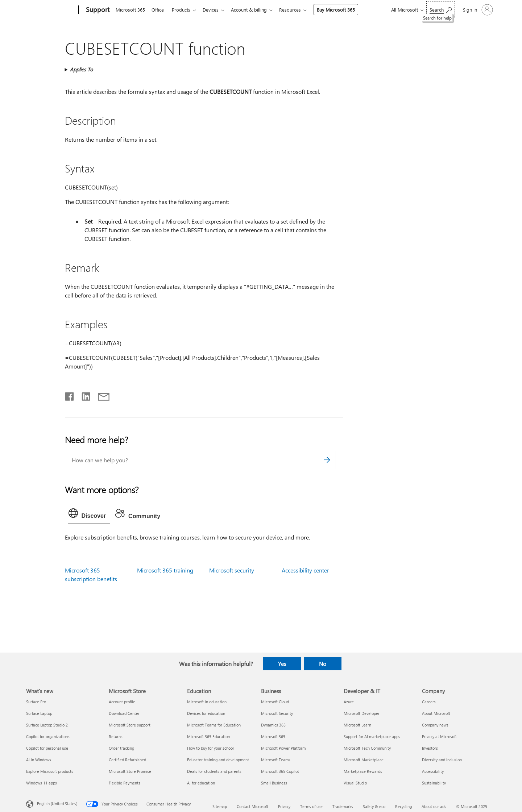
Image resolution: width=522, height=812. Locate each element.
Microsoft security (232, 570)
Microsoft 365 (130, 10)
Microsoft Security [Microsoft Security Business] (277, 713)
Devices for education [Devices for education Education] (206, 713)
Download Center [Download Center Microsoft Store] (124, 713)
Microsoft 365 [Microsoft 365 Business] (273, 736)
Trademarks (343, 806)
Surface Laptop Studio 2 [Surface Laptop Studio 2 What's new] (47, 725)
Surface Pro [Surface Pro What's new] (36, 702)
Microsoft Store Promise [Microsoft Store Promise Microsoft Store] (130, 771)
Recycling (403, 806)
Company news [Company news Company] (435, 725)
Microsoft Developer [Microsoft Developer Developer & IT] (362, 713)
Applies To (81, 69)
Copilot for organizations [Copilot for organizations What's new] (48, 736)
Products (184, 10)
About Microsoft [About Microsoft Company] (436, 713)
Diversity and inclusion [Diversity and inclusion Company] (442, 760)
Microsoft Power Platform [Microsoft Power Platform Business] (283, 748)
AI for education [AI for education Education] (201, 783)
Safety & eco (374, 806)
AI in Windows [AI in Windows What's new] (39, 760)
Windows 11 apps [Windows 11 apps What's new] (42, 783)
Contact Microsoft (252, 806)
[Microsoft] (51, 10)
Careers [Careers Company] (429, 702)
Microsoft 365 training (165, 570)
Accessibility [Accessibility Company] (433, 771)
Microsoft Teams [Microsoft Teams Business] (276, 760)
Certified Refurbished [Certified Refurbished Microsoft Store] (127, 760)
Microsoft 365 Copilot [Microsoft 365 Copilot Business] (280, 771)
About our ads (434, 806)
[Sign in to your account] (477, 10)
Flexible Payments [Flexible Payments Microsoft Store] (125, 783)
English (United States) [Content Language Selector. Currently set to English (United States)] (57, 803)
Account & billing (255, 10)
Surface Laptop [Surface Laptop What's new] (39, 713)
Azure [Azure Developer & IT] (349, 702)
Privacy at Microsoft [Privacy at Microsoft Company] (439, 736)
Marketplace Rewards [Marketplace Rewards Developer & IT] (363, 771)
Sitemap (220, 806)
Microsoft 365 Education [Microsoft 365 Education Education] (208, 736)
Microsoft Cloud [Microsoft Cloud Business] (275, 702)
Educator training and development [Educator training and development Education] (218, 760)
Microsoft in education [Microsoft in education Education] (207, 702)
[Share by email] (100, 395)
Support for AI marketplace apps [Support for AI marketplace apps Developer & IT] (372, 736)
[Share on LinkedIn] (83, 395)
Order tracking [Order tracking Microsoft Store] (121, 748)
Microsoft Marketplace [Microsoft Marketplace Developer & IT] (364, 760)
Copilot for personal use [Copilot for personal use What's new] (47, 748)
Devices (215, 10)
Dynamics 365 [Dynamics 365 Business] (273, 725)
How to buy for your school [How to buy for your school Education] (210, 748)
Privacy (284, 806)
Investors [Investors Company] (430, 748)
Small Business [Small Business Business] (274, 783)
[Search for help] (441, 9)
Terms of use (311, 806)
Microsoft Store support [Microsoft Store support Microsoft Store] (130, 725)
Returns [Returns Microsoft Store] (116, 736)
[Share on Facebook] (70, 395)
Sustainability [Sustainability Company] (434, 783)
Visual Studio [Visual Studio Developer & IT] (355, 783)
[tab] (89, 515)
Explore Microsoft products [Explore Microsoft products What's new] (50, 771)
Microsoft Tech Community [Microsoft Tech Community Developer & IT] (367, 748)
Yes (282, 664)
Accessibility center (305, 570)
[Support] (97, 10)
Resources (297, 10)
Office (159, 10)
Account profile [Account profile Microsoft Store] (122, 702)
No (323, 664)
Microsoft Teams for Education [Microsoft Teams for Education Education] (214, 725)
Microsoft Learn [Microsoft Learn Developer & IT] (357, 725)
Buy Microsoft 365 (343, 10)
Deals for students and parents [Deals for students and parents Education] (214, 771)
